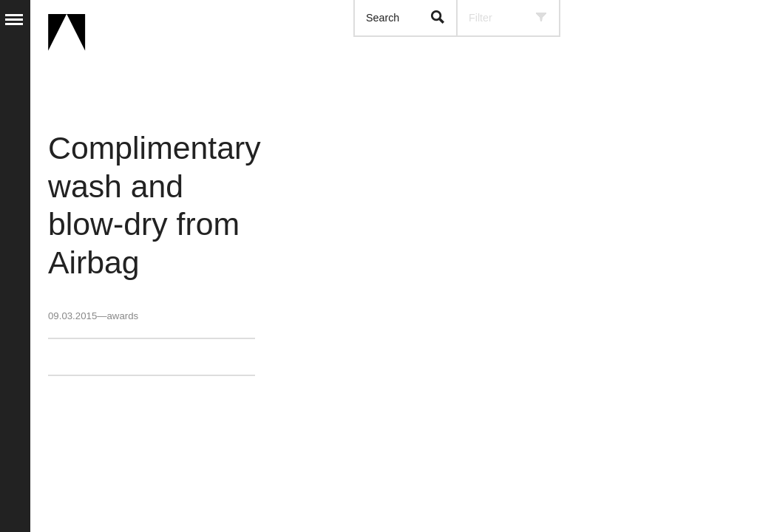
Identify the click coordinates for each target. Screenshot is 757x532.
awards (122, 316)
